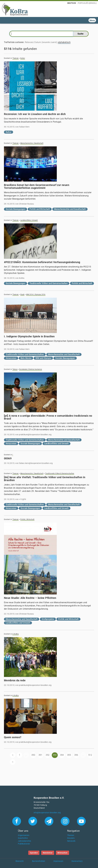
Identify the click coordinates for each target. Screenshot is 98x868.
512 (90, 755)
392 (48, 755)
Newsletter (48, 853)
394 (62, 755)
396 (76, 755)
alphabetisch (64, 42)
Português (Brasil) (87, 3)
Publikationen (24, 844)
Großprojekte (48, 619)
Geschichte (23, 838)
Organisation (24, 835)
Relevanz (29, 42)
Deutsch (72, 3)
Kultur (23, 58)
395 (69, 755)
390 (33, 755)
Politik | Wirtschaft (27, 519)
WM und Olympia (43, 358)
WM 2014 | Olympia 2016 (36, 295)
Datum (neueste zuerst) (46, 42)
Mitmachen (62, 853)
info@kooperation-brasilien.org (47, 813)
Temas (15, 369)
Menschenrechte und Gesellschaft (70, 209)
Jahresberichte (24, 841)
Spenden (34, 853)
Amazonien (11, 358)
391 (40, 755)
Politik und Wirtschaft (40, 209)
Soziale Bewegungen (16, 209)
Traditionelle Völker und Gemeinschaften (49, 283)
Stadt (22, 295)
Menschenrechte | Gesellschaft (32, 143)
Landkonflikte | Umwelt (29, 220)
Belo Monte (26, 358)
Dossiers (71, 838)
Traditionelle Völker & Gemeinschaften (60, 474)
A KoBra (16, 634)
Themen (15, 58)
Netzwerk (71, 841)
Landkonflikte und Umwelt (57, 444)
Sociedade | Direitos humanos (31, 369)
